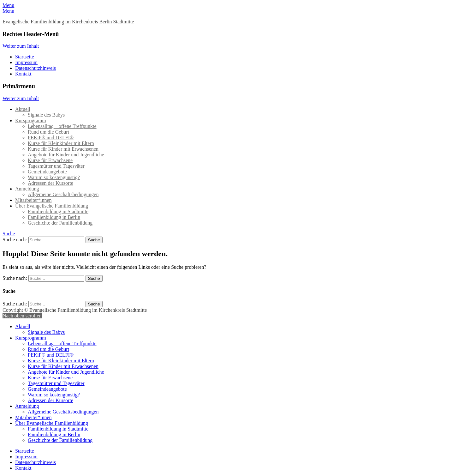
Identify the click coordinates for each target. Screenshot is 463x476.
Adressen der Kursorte (50, 183)
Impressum (26, 62)
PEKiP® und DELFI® (51, 138)
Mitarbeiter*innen (33, 200)
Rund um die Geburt (48, 132)
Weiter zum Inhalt (21, 46)
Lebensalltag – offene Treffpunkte (62, 126)
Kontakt (23, 74)
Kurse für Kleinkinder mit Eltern (61, 143)
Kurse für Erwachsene (50, 160)
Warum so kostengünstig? (54, 177)
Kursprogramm (31, 121)
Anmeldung (27, 189)
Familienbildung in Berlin (54, 217)
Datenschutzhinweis (36, 68)
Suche (9, 234)
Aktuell (23, 109)
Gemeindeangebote (47, 172)
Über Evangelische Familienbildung (52, 206)
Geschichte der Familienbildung (60, 223)
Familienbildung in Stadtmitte (58, 211)
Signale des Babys (46, 115)
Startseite (25, 57)
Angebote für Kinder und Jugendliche (66, 155)
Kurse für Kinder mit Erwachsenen (63, 149)
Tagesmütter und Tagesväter (56, 166)
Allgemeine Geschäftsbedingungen (63, 194)
